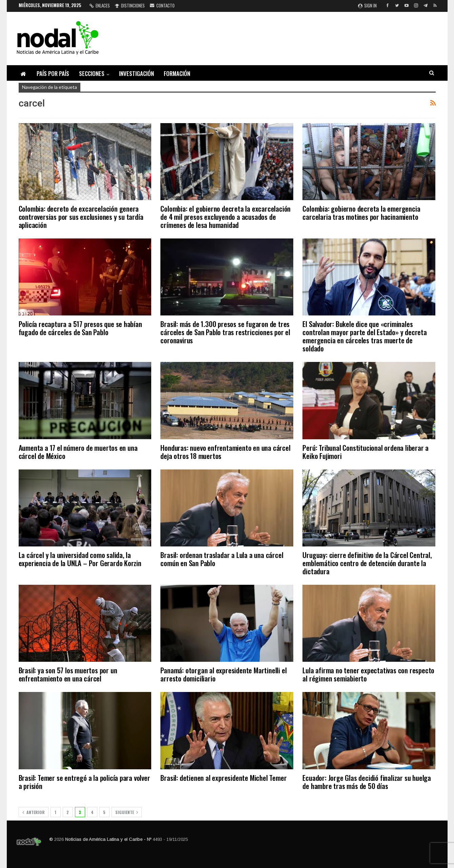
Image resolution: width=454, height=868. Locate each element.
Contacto (162, 5)
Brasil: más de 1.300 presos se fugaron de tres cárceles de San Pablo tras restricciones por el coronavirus (225, 332)
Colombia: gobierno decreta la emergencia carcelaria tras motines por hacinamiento (361, 213)
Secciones (92, 73)
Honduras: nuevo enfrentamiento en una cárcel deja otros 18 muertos (225, 452)
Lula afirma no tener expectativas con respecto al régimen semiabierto (368, 674)
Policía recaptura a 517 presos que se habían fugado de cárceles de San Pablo (80, 328)
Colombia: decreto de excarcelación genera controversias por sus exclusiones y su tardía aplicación (81, 217)
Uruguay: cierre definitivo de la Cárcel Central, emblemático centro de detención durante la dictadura (367, 563)
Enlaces (100, 5)
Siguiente (127, 812)
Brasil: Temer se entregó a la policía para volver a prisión (84, 782)
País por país (53, 73)
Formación (177, 73)
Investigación (136, 73)
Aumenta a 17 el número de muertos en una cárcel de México (78, 452)
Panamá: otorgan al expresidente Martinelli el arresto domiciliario (223, 674)
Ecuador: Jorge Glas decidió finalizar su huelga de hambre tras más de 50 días (367, 782)
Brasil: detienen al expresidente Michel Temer (223, 778)
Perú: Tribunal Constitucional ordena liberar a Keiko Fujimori (366, 452)
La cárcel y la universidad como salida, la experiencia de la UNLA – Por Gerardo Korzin (80, 559)
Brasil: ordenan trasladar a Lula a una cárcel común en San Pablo (222, 559)
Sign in (367, 5)
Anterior (34, 812)
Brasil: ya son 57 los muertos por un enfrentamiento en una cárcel (68, 674)
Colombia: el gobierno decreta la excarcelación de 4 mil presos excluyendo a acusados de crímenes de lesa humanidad (225, 217)
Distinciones (130, 5)
